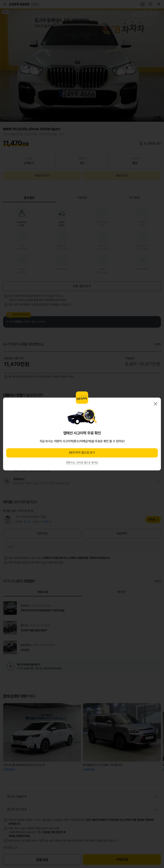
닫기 (156, 404)
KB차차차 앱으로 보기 (82, 453)
